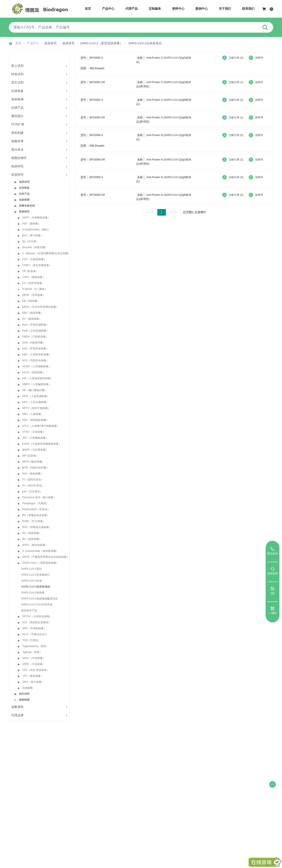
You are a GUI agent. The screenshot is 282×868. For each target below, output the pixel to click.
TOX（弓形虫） (32, 640)
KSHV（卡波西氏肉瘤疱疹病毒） (42, 444)
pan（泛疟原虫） (32, 491)
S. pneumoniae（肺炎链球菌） (40, 551)
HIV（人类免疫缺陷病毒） (38, 378)
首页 (88, 9)
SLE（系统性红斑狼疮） (37, 622)
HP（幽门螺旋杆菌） (35, 390)
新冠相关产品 (29, 610)
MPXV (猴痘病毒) (32, 462)
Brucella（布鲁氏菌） (35, 247)
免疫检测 (24, 200)
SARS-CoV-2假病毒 (33, 593)
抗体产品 (24, 194)
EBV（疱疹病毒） (33, 313)
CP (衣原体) (29, 271)
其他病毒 (28, 688)
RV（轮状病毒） (32, 539)
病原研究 (24, 212)
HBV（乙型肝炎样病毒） (37, 355)
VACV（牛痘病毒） (34, 658)
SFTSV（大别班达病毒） (37, 616)
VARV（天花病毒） (34, 664)
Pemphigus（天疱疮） (35, 503)
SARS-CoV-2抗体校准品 (36, 587)
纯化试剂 (24, 694)
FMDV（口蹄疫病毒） (35, 337)
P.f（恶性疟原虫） (33, 480)
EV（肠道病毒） (32, 319)
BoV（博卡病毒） (33, 235)
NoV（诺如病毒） (33, 474)
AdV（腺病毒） (31, 224)
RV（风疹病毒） (32, 533)
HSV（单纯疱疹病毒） (36, 420)
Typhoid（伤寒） (32, 652)
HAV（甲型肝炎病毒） (35, 349)
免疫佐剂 (24, 182)
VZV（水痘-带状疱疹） (36, 670)
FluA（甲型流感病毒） (36, 325)
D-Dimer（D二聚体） (35, 289)
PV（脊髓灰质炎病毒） (36, 515)
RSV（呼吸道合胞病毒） (37, 527)
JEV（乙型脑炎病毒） (35, 438)
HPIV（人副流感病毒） (36, 396)
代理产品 (132, 9)
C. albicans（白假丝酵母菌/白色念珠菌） (46, 253)
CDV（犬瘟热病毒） (34, 259)
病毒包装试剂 (27, 206)
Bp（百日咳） (31, 241)
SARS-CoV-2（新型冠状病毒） (41, 563)
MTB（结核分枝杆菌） (36, 468)
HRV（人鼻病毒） (33, 414)
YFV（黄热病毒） (33, 676)
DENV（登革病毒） (34, 295)
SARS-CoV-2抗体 (32, 581)
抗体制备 (24, 188)
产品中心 (108, 9)
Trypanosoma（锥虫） (36, 646)
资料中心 (178, 9)
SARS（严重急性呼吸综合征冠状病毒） (46, 557)
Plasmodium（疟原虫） (36, 509)
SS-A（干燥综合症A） (35, 634)
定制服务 (155, 9)
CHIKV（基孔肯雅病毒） (37, 265)
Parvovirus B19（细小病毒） (39, 497)
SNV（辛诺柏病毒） (34, 628)
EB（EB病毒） (31, 301)
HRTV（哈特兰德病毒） (36, 408)
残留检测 (24, 700)
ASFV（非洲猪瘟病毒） (36, 218)
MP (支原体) (29, 456)
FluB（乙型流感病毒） (36, 331)
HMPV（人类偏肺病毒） (37, 384)
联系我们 (248, 9)
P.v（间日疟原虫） (33, 485)
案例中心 (202, 9)
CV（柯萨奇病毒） (33, 283)
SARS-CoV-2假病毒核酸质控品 (39, 599)
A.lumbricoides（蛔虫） (36, 230)
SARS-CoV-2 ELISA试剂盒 (37, 605)
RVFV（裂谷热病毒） (35, 545)
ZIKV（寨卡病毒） (33, 682)
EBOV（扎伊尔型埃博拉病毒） (40, 307)
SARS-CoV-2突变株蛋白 (35, 575)
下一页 (173, 212)
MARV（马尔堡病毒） (35, 450)
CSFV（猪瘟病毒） (34, 277)
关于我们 (225, 9)
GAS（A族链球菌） (34, 343)
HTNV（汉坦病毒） (34, 432)
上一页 (150, 212)
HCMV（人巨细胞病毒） (37, 366)
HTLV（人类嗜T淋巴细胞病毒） (41, 426)
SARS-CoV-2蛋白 (32, 569)
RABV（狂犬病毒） (34, 521)
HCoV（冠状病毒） (34, 372)
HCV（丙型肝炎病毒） (36, 360)
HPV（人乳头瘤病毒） (36, 402)
